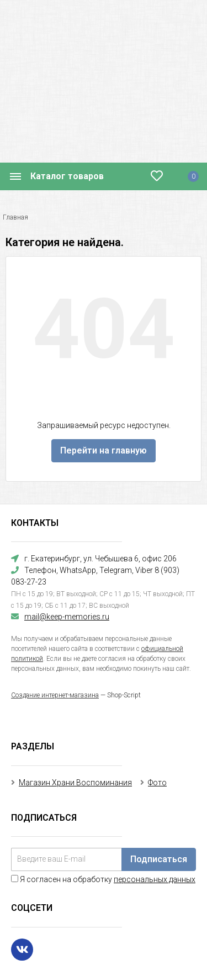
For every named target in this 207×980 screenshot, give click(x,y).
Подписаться (159, 859)
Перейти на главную (104, 450)
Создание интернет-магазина (55, 695)
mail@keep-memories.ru (67, 617)
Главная (15, 217)
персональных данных (155, 879)
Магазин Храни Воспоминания (75, 783)
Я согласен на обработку (103, 879)
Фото (157, 783)
